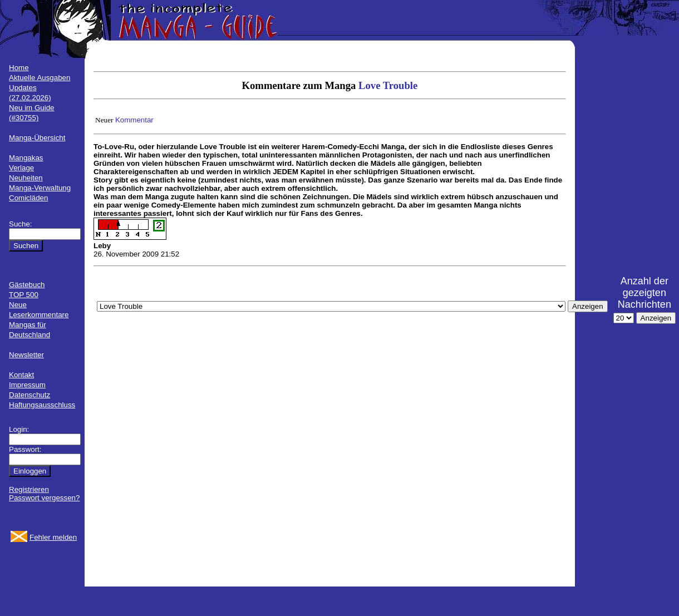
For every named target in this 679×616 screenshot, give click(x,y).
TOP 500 (24, 295)
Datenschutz (29, 395)
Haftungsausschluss (42, 405)
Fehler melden (53, 537)
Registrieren (29, 489)
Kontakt (21, 375)
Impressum (27, 385)
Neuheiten (26, 178)
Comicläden (28, 198)
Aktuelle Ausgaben (40, 78)
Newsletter (26, 355)
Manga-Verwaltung (40, 188)
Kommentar (134, 120)
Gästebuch (27, 285)
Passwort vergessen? (44, 498)
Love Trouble (388, 85)
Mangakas (26, 158)
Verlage (21, 168)
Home (19, 68)
